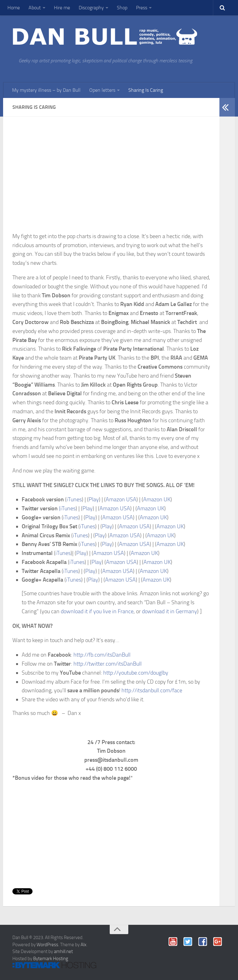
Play (94, 499)
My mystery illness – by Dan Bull (46, 90)
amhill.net (63, 951)
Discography (91, 8)
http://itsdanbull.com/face (152, 690)
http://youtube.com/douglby (136, 673)
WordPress (47, 945)
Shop (122, 8)
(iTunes (67, 508)
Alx (84, 945)
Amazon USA (121, 499)
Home (14, 8)
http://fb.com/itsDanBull (102, 655)
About (35, 8)
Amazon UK (157, 499)
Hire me (62, 8)
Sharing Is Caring (146, 90)
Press (142, 8)
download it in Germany (170, 611)
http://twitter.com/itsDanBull (108, 664)
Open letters (102, 90)
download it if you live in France (97, 611)
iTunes (74, 499)
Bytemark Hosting (51, 959)
